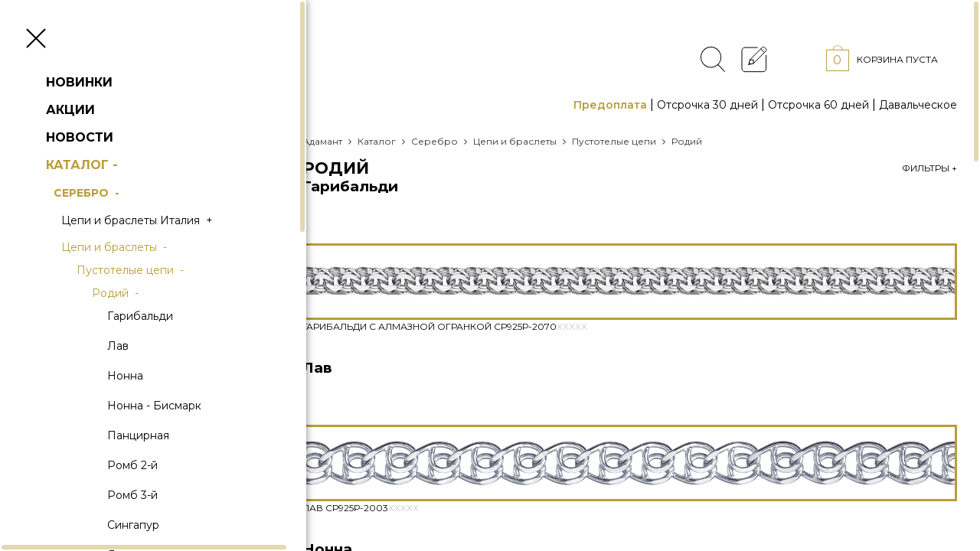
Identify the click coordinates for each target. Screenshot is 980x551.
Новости (80, 137)
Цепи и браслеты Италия (139, 220)
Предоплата (610, 105)
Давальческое (918, 105)
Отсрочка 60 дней (818, 105)
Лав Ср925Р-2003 (361, 508)
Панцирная (138, 435)
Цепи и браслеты (116, 247)
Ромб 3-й (132, 495)
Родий (117, 293)
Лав (118, 346)
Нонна (125, 376)
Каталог (84, 165)
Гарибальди (140, 316)
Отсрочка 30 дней (707, 105)
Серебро (88, 193)
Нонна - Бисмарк (154, 406)
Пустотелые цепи (132, 270)
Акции (70, 110)
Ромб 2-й (132, 465)
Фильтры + (929, 168)
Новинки (79, 82)
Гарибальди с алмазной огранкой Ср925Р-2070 (445, 326)
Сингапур (133, 525)
